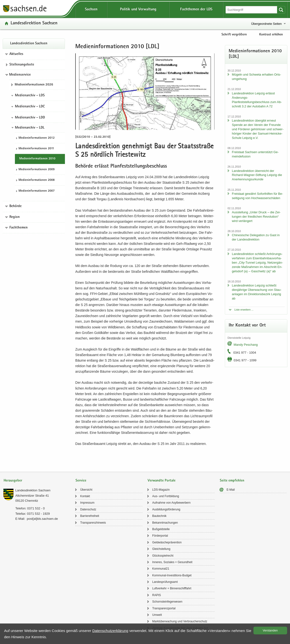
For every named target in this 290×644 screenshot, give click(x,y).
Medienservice (20, 75)
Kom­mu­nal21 (161, 569)
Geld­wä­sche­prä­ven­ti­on (167, 542)
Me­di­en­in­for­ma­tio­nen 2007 (37, 191)
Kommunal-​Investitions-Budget (172, 575)
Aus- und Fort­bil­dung (166, 496)
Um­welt (157, 615)
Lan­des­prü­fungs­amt (165, 582)
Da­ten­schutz (88, 509)
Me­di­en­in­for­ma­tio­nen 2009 (37, 170)
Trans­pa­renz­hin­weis (93, 523)
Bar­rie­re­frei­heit (90, 516)
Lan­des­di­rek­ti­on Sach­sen (34, 23)
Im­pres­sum (87, 503)
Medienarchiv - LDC (30, 107)
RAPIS (157, 595)
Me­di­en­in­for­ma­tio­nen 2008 (37, 180)
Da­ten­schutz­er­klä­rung (110, 631)
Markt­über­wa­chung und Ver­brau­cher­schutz (180, 621)
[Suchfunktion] (252, 10)
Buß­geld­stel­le (161, 529)
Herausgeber (13, 481)
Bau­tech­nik (159, 516)
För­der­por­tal (160, 536)
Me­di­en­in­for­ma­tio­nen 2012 (37, 138)
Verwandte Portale (162, 481)
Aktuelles (16, 54)
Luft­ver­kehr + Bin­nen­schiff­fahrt (172, 588)
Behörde (16, 206)
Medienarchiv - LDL (30, 128)
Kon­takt (85, 496)
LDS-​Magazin (161, 490)
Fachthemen (19, 228)
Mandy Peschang (246, 345)
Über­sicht (86, 490)
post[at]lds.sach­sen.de (42, 519)
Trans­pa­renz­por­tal (164, 608)
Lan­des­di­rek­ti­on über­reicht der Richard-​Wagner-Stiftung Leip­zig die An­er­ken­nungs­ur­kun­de (257, 175)
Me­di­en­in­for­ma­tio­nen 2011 (36, 149)
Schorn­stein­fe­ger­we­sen (167, 602)
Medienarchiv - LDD (30, 118)
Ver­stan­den (270, 631)
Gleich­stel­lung (161, 549)
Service (81, 481)
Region (15, 217)
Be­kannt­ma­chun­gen (165, 523)
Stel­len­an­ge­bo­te (22, 65)
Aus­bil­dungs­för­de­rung (166, 509)
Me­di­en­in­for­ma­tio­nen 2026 (34, 85)
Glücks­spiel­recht (163, 556)
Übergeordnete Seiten (266, 24)
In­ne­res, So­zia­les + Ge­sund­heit (172, 562)
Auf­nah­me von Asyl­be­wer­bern (171, 503)
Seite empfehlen (232, 481)
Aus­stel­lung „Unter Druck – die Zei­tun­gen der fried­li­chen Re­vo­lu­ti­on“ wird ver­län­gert (256, 217)
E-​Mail (231, 490)
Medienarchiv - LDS (30, 96)
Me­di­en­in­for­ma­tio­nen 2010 (37, 159)
